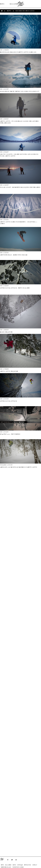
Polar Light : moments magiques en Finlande (20, 187)
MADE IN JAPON (6, 332)
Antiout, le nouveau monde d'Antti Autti (19, 467)
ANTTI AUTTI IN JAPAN (9, 371)
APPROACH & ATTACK (8, 401)
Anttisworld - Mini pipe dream (14, 255)
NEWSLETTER (27, 865)
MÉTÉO (3, 19)
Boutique (12, 19)
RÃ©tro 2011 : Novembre (10, 434)
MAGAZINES (14, 4)
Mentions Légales (6, 867)
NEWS (2, 4)
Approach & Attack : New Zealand (15, 288)
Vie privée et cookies (18, 867)
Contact (35, 865)
